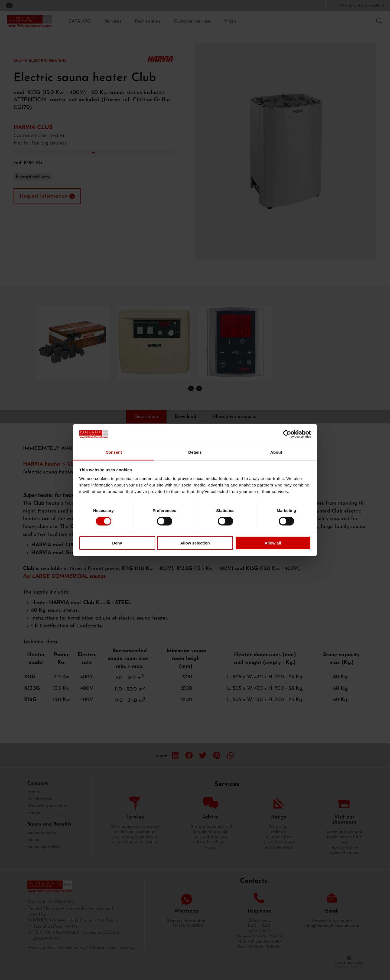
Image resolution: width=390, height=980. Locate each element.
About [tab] (276, 452)
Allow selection (195, 543)
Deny (117, 543)
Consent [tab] (114, 452)
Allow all (273, 543)
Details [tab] (195, 452)
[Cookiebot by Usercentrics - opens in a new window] (287, 434)
